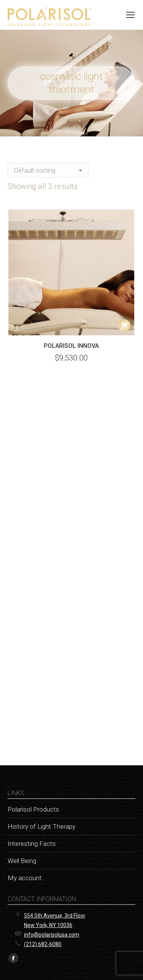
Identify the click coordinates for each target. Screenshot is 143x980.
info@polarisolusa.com (52, 935)
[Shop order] (48, 170)
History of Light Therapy (42, 826)
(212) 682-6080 (43, 944)
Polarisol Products (33, 809)
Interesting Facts (32, 844)
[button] (124, 325)
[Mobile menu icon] (130, 15)
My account (25, 878)
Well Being (22, 861)
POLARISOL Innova (71, 346)
